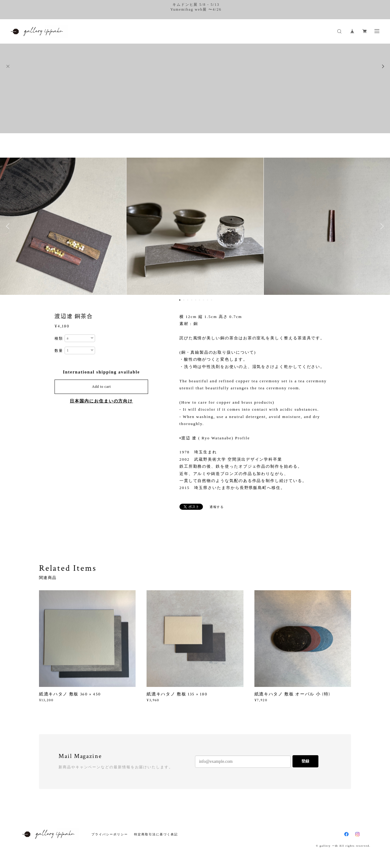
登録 (305, 761)
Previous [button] (9, 226)
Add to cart (101, 387)
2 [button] (184, 300)
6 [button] (200, 300)
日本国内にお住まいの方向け (101, 401)
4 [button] (192, 300)
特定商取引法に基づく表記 (156, 834)
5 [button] (196, 300)
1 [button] (180, 300)
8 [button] (207, 300)
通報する (217, 507)
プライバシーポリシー (110, 834)
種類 (59, 338)
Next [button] (381, 226)
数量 (59, 351)
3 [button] (188, 300)
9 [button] (211, 300)
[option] (195, 226)
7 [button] (204, 300)
